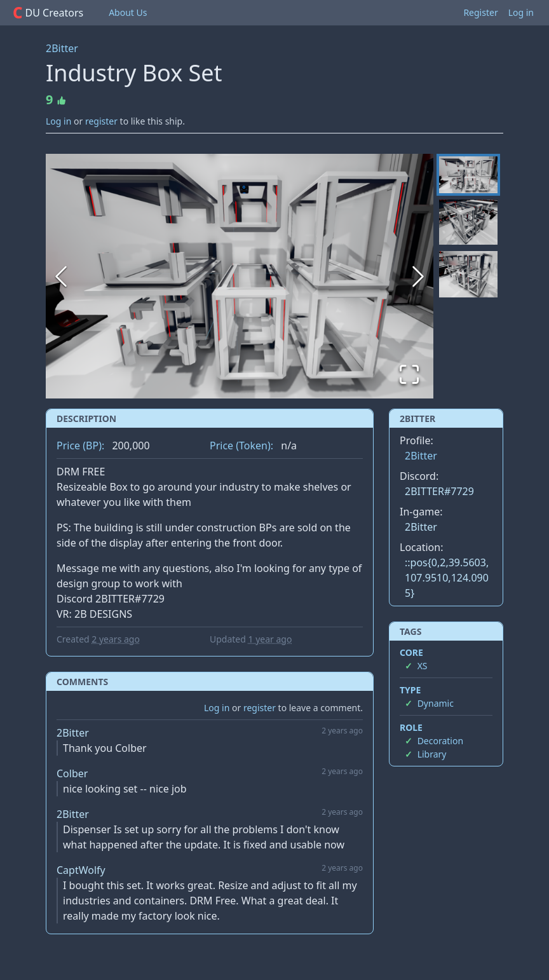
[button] (240, 276)
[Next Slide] (418, 276)
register (101, 121)
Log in (521, 12)
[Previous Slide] (61, 276)
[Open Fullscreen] (409, 374)
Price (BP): (80, 446)
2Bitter (62, 48)
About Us (128, 12)
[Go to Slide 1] (468, 175)
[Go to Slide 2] (468, 222)
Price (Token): (241, 446)
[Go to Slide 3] (468, 274)
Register (480, 12)
